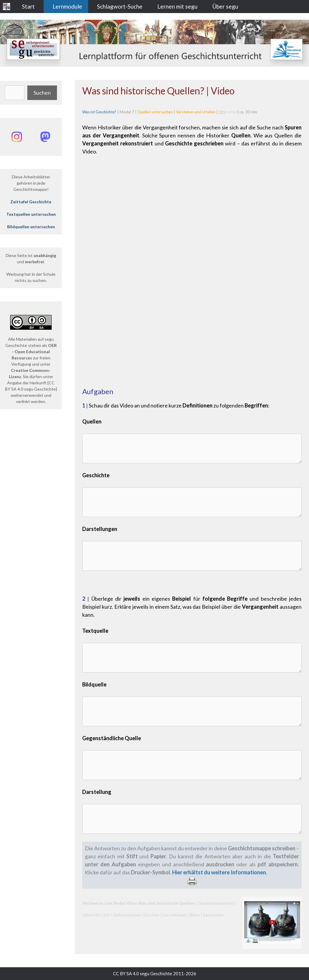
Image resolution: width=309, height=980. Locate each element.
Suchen (42, 93)
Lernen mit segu (177, 6)
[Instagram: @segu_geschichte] (17, 137)
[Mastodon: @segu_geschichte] (45, 137)
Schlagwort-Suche (120, 6)
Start (28, 6)
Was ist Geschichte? (99, 112)
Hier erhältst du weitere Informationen (219, 872)
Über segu (225, 6)
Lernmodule (67, 6)
